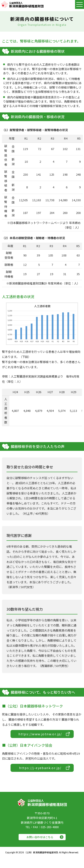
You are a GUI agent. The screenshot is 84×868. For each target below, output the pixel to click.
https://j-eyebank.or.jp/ (40, 768)
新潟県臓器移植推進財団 (26, 4)
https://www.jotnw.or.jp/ (40, 734)
